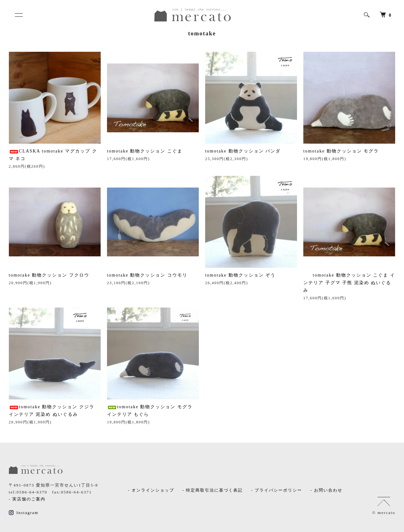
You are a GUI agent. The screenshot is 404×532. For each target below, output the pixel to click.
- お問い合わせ (326, 490)
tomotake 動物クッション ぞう (240, 275)
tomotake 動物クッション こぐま (145, 151)
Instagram (24, 513)
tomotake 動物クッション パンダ (243, 151)
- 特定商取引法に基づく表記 (213, 490)
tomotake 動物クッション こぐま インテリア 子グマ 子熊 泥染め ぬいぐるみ (349, 283)
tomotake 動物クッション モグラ (341, 151)
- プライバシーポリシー (276, 490)
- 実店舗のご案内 (27, 499)
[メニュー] (18, 15)
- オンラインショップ (151, 490)
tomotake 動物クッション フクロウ (49, 275)
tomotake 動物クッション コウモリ (147, 275)
